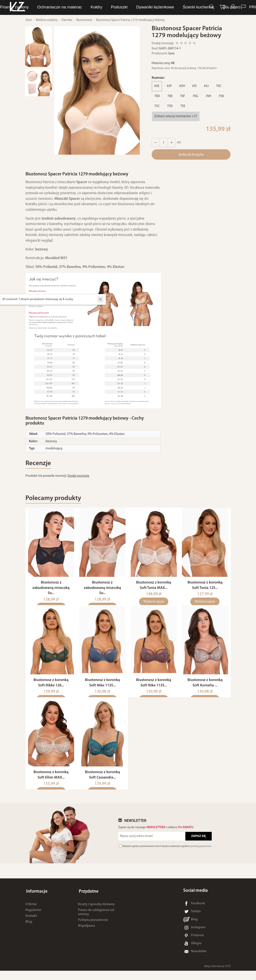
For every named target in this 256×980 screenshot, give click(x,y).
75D (170, 106)
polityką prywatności (201, 856)
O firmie (31, 912)
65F (169, 86)
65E (157, 86)
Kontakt (31, 923)
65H (182, 86)
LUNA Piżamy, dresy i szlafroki (74, 7)
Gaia (171, 53)
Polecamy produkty (56, 499)
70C (219, 86)
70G (195, 96)
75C (157, 106)
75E (183, 106)
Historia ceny (163, 63)
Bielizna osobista (125, 7)
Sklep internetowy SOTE (217, 976)
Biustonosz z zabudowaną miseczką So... (51, 592)
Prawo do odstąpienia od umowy (96, 919)
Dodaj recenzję (78, 477)
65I (194, 86)
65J (206, 86)
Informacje (36, 900)
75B (221, 96)
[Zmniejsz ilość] (171, 142)
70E (170, 96)
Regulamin (33, 917)
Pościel (180, 7)
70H (208, 96)
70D (157, 96)
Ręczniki (157, 7)
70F (183, 96)
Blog (29, 929)
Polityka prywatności (93, 927)
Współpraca (87, 933)
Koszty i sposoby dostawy (96, 912)
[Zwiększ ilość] (155, 142)
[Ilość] (163, 142)
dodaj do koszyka (191, 155)
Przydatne (88, 900)
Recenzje (39, 464)
